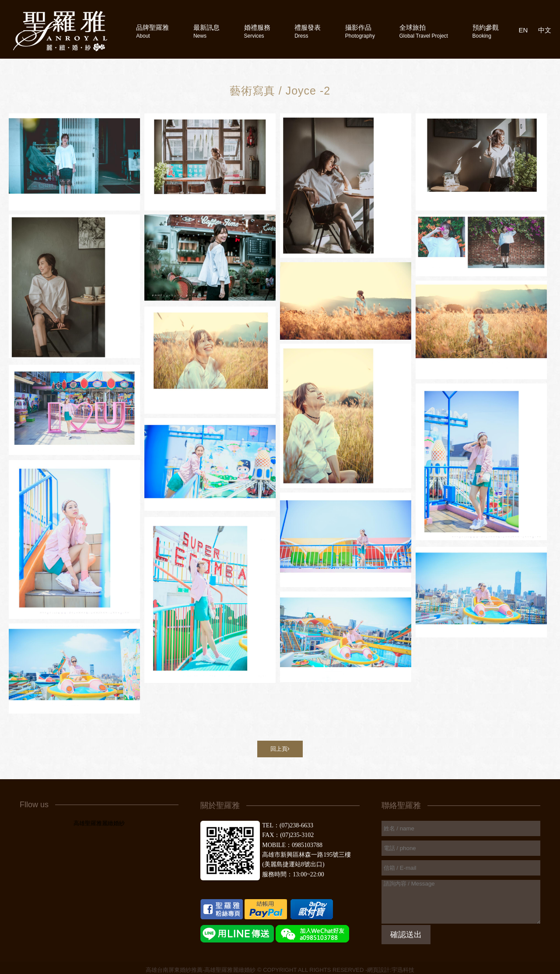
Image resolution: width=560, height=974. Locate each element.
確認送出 (406, 935)
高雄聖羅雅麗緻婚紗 (99, 823)
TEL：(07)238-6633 (288, 825)
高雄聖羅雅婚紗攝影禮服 (60, 31)
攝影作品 (360, 31)
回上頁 (280, 749)
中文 (545, 30)
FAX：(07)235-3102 (288, 835)
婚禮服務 (257, 31)
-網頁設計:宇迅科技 (390, 970)
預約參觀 (486, 31)
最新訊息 (206, 31)
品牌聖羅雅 (152, 31)
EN (523, 30)
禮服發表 (308, 31)
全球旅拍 (424, 31)
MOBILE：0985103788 (292, 845)
